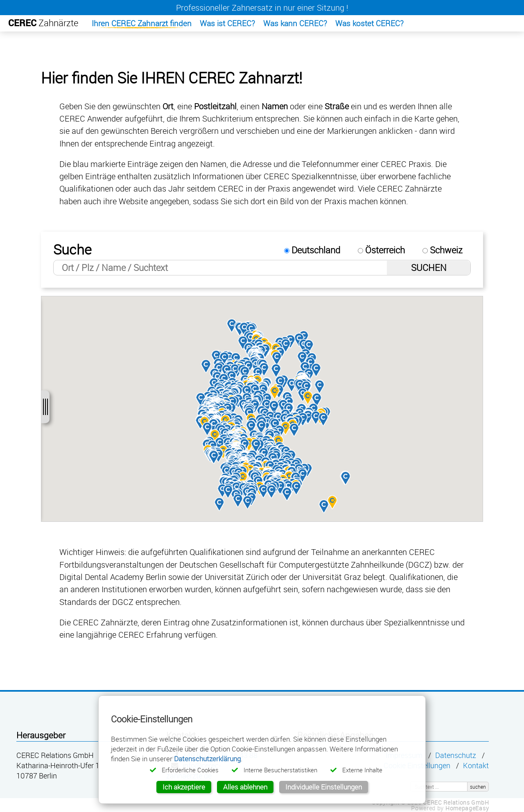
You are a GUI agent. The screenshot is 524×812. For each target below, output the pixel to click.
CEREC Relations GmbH (456, 802)
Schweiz (443, 250)
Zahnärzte (43, 23)
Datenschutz (456, 755)
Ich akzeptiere (184, 787)
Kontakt (476, 766)
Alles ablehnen (245, 787)
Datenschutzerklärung (207, 759)
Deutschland (312, 250)
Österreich (381, 250)
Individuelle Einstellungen (324, 787)
